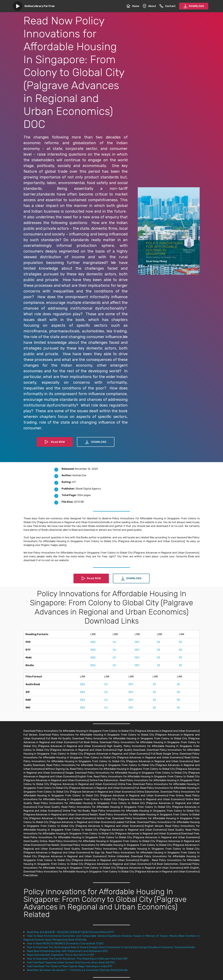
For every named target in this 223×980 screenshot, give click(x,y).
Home (133, 6)
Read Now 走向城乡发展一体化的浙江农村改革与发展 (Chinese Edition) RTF (71, 932)
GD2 (93, 642)
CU (114, 642)
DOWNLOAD (194, 6)
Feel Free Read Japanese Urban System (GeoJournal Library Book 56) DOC (71, 962)
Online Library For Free (40, 6)
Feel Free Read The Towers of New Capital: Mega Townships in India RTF (70, 966)
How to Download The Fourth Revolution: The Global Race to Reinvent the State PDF (77, 959)
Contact (167, 6)
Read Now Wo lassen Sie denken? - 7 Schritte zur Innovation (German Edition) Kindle (77, 970)
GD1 (137, 642)
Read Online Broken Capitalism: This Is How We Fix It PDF (61, 955)
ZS (159, 642)
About (149, 6)
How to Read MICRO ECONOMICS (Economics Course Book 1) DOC (65, 943)
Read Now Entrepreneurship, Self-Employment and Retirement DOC (67, 951)
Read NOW (55, 442)
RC (181, 642)
